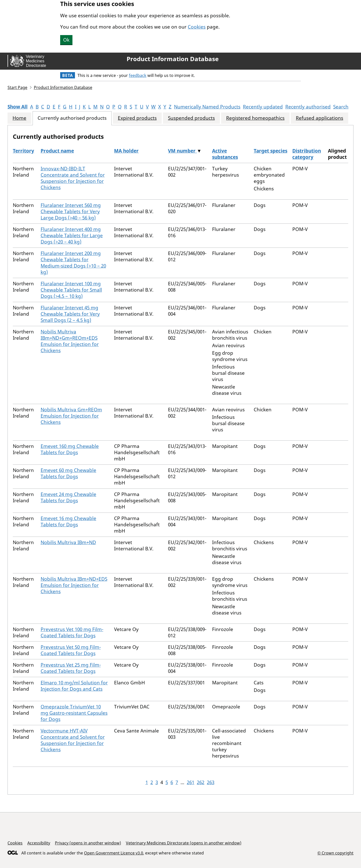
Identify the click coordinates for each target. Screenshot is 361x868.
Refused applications (320, 118)
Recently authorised (308, 107)
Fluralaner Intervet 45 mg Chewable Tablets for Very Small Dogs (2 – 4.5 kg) (70, 314)
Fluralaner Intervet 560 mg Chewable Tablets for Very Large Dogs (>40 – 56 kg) (71, 211)
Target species (270, 151)
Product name (57, 151)
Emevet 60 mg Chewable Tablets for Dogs (68, 473)
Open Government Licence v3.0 (114, 853)
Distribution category (307, 154)
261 (191, 782)
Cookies (197, 27)
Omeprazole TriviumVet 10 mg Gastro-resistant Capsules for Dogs (74, 713)
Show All (18, 107)
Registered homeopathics (255, 118)
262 (201, 782)
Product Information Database (173, 59)
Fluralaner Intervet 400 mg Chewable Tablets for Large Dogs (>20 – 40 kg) (72, 235)
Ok (66, 40)
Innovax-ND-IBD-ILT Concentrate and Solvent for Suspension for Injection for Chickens (73, 178)
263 (211, 782)
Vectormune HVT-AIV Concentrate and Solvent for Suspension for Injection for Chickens (73, 740)
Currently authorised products (72, 118)
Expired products (137, 118)
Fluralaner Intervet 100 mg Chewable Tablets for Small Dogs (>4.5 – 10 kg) (71, 290)
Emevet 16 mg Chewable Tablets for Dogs (68, 521)
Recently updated (263, 107)
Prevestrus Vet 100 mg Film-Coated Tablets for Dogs (72, 632)
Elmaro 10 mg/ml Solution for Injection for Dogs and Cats (74, 686)
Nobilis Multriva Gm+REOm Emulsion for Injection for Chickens (71, 416)
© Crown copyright (335, 853)
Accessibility (39, 843)
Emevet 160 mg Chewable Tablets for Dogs (70, 449)
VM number (182, 151)
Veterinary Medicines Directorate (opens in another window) (184, 843)
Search (341, 107)
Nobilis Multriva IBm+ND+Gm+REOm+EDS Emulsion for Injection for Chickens (70, 341)
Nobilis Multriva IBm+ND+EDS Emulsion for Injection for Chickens (74, 585)
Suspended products (191, 118)
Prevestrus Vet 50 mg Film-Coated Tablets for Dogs (71, 650)
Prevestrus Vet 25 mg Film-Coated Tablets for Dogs (71, 668)
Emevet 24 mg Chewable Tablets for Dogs (68, 497)
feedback (138, 75)
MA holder (126, 151)
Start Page (17, 87)
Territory (23, 151)
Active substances (225, 154)
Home (19, 118)
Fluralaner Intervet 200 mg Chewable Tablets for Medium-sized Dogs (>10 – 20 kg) (73, 263)
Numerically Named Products (207, 107)
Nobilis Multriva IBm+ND (68, 542)
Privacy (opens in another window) (88, 843)
